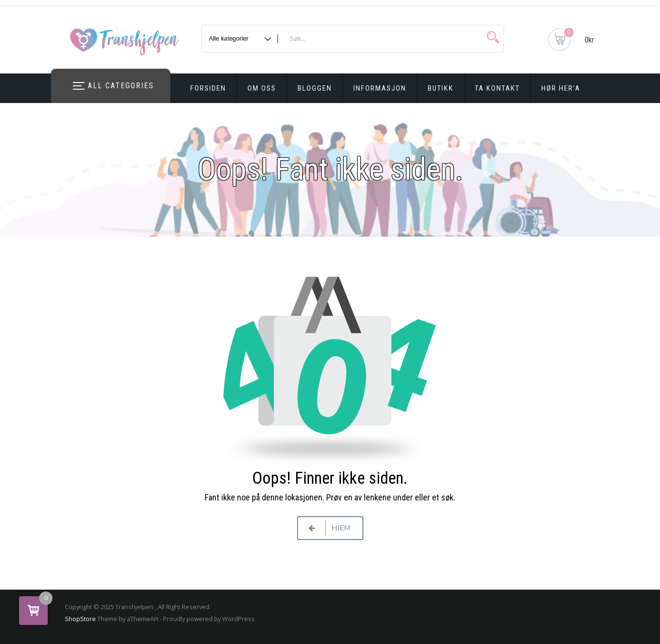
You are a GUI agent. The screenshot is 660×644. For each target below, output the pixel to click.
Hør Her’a (561, 88)
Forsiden (208, 88)
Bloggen (315, 88)
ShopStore (80, 619)
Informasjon (380, 88)
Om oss (262, 88)
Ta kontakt (497, 88)
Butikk (441, 88)
